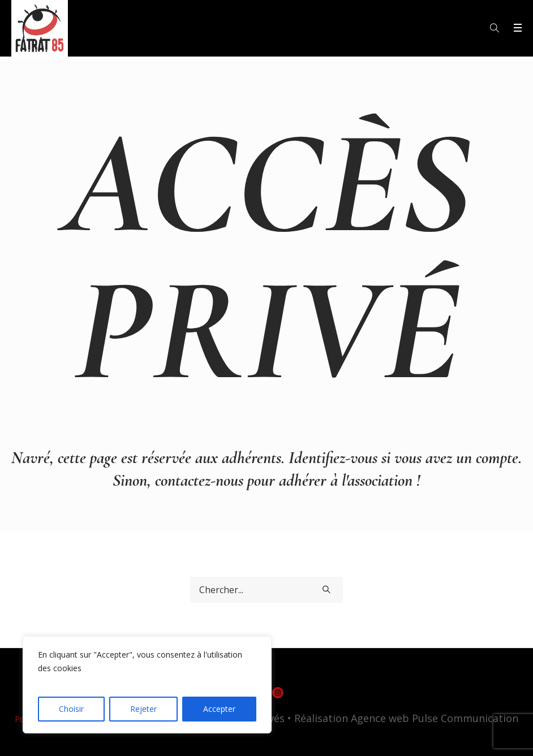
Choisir (71, 709)
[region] (147, 685)
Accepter (219, 709)
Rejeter (143, 709)
